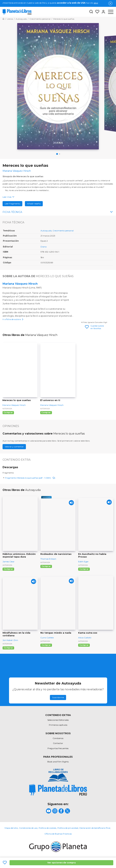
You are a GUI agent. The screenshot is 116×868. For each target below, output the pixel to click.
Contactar (58, 743)
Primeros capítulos (58, 725)
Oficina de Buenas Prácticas (58, 834)
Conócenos (58, 738)
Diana (44, 247)
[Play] (71, 503)
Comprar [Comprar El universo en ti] (46, 413)
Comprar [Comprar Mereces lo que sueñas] (8, 413)
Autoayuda (46, 231)
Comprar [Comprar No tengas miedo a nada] (46, 645)
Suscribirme (58, 698)
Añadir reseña (34, 204)
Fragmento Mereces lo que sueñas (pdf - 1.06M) (30, 478)
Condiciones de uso (28, 828)
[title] (58, 790)
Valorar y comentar (14, 447)
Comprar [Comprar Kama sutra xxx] (84, 645)
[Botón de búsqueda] (91, 12)
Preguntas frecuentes (58, 748)
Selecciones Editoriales (58, 720)
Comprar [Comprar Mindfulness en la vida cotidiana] (8, 648)
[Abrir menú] (111, 12)
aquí (96, 3)
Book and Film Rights (58, 762)
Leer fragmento (12, 204)
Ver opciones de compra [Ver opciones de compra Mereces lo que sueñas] (61, 863)
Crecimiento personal (63, 231)
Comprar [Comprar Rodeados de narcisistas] (46, 567)
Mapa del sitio (11, 828)
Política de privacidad (68, 828)
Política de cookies (47, 828)
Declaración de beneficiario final (95, 828)
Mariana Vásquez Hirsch (20, 284)
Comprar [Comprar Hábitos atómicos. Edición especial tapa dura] (8, 569)
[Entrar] (102, 12)
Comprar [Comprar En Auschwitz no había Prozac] (84, 569)
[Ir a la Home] (3, 19)
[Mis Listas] (96, 12)
